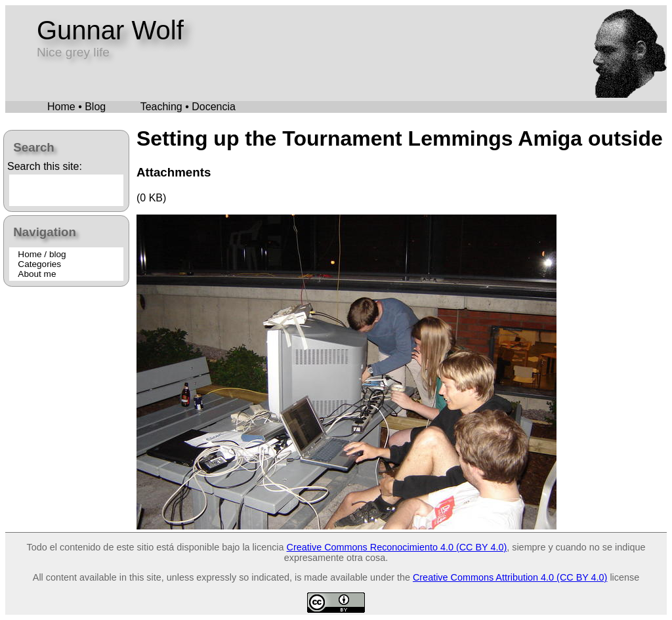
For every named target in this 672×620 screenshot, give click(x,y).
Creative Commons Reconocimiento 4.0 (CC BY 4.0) (397, 547)
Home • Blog (76, 107)
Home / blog (42, 254)
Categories (39, 264)
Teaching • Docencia (188, 107)
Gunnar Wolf (110, 30)
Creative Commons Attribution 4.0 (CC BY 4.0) (510, 577)
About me (37, 274)
